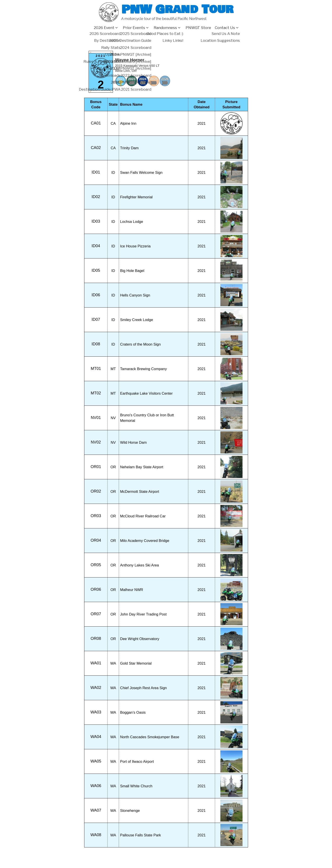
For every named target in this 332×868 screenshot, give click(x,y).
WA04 (96, 737)
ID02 (96, 197)
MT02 (96, 393)
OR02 (96, 491)
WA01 (96, 663)
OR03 (96, 516)
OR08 (96, 639)
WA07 (96, 810)
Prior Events (134, 28)
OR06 (96, 589)
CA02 (96, 148)
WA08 (96, 835)
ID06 (96, 295)
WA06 (96, 786)
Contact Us (225, 28)
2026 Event (104, 28)
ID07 (96, 319)
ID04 (96, 246)
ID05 (96, 270)
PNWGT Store (198, 28)
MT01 (96, 369)
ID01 (96, 172)
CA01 (96, 123)
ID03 (96, 221)
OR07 (96, 614)
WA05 (96, 761)
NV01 (96, 418)
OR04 (96, 540)
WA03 (96, 712)
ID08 (96, 344)
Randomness (165, 28)
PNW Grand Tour (177, 9)
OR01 (96, 467)
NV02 (96, 442)
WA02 (96, 688)
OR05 (96, 565)
